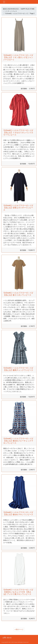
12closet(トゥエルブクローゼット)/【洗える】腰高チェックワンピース (18, 369)
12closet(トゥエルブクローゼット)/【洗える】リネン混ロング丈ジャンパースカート (18, 57)
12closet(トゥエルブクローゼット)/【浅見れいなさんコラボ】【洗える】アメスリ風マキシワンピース (18, 592)
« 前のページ (19, 629)
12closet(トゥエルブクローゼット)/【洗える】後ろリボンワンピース (18, 294)
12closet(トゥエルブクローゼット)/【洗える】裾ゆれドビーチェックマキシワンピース (18, 441)
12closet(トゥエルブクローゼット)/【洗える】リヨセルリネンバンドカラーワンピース (18, 132)
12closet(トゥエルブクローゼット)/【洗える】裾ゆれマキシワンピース (18, 513)
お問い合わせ (7, 638)
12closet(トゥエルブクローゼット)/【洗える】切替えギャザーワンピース (18, 208)
